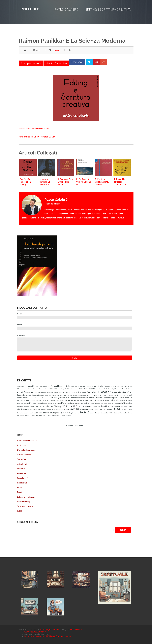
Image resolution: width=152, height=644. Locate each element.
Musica (43, 406)
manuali (84, 403)
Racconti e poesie (107, 409)
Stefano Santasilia (101, 413)
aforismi (20, 386)
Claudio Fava (128, 386)
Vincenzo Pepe (26, 416)
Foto (130, 392)
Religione (119, 409)
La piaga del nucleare (66, 400)
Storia (111, 413)
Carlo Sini (114, 386)
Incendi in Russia (89, 398)
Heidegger (121, 395)
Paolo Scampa (114, 407)
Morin (37, 406)
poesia (70, 409)
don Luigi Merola (114, 389)
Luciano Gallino (49, 403)
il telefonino (45, 398)
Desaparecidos (55, 389)
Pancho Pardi (96, 407)
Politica (77, 409)
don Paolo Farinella (126, 389)
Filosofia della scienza (119, 392)
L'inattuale (30, 9)
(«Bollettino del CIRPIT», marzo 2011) (37, 137)
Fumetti (20, 395)
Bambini (54, 386)
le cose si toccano (102, 400)
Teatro (117, 413)
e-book (20, 392)
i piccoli (129, 395)
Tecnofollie (123, 413)
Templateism (76, 629)
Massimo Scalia (108, 403)
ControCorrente (34, 389)
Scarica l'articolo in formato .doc (34, 129)
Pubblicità (96, 409)
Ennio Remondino (49, 392)
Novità (81, 406)
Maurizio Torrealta (23, 407)
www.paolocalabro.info (35, 632)
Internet (99, 398)
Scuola (46, 413)
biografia (74, 386)
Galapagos (28, 395)
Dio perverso (75, 389)
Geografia (36, 395)
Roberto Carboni (29, 413)
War (70, 415)
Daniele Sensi (44, 389)
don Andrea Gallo (102, 389)
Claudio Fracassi (23, 389)
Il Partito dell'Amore (34, 398)
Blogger (80, 425)
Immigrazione (59, 398)
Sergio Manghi (74, 413)
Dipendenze (84, 389)
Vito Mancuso (63, 415)
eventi (76, 392)
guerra (97, 395)
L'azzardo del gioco (110, 398)
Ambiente (47, 386)
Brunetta (81, 386)
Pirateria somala (61, 409)
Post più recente (31, 63)
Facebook (83, 392)
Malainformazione (73, 403)
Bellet (68, 386)
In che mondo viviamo (74, 398)
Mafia (64, 403)
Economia (29, 392)
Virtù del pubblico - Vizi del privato (44, 415)
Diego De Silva (65, 389)
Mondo (32, 407)
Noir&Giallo (69, 406)
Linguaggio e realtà (36, 403)
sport (92, 413)
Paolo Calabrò (66, 10)
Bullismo (88, 386)
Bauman (62, 386)
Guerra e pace (106, 395)
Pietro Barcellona (39, 409)
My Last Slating (53, 406)
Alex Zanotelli (28, 386)
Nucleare (88, 406)
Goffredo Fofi (89, 395)
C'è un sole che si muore (101, 386)
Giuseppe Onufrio (78, 395)
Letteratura (115, 400)
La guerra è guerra (50, 400)
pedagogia (28, 409)
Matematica (128, 403)
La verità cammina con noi (85, 400)
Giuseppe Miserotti (64, 395)
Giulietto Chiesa (51, 395)
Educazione (38, 392)
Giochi (42, 395)
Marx (89, 403)
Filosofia (103, 392)
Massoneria (118, 403)
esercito (58, 392)
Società (84, 412)
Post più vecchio (57, 63)
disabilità (92, 389)
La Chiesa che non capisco (33, 400)
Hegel (114, 395)
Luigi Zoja (58, 403)
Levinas (130, 400)
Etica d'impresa (67, 392)
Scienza (39, 413)
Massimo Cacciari (97, 403)
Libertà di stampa (23, 403)
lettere (124, 400)
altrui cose (38, 386)
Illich (51, 398)
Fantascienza (92, 392)
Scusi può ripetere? (59, 413)
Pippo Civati (51, 409)
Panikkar (56, 50)
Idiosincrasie (22, 398)
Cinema (120, 386)
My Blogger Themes (49, 629)
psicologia (87, 409)
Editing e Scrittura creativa (108, 10)
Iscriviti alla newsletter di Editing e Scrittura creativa (48, 636)
